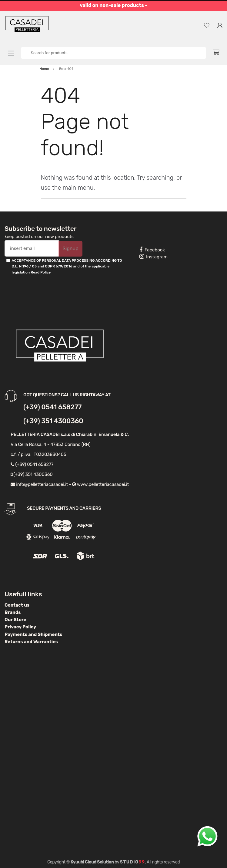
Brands (13, 612)
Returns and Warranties (31, 642)
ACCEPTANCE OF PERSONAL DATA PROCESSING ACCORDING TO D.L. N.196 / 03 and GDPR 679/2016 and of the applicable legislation (67, 266)
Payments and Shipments (33, 634)
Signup (70, 249)
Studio (133, 862)
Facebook (152, 250)
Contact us (17, 605)
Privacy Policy (20, 627)
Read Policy (41, 272)
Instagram (154, 257)
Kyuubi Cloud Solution (92, 862)
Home (44, 69)
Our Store (15, 620)
